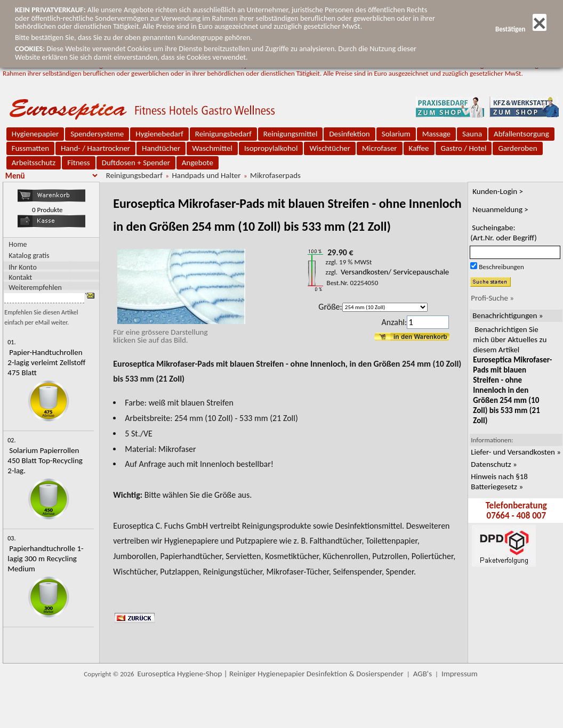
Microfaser (380, 148)
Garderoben (517, 148)
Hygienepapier (35, 134)
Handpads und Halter (206, 175)
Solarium (396, 134)
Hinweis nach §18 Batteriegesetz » (499, 482)
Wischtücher (330, 148)
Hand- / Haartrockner (95, 148)
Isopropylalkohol (271, 148)
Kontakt (20, 277)
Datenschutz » (494, 464)
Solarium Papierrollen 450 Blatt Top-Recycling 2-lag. (45, 460)
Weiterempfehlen (35, 287)
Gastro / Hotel (464, 148)
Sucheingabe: (504, 233)
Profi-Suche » (492, 298)
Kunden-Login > (498, 191)
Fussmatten (30, 148)
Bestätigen (521, 29)
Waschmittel (212, 148)
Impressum (460, 674)
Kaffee (419, 148)
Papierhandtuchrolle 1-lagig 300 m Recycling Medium (45, 559)
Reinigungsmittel (291, 134)
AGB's (423, 674)
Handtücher (161, 148)
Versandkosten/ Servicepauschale (395, 272)
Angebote (198, 163)
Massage (436, 134)
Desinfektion (349, 134)
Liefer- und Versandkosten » (516, 452)
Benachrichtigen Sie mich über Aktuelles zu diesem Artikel (512, 375)
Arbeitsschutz (34, 163)
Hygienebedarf (159, 134)
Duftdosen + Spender (136, 163)
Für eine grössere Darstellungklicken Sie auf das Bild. (179, 332)
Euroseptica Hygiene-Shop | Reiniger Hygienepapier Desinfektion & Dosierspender (271, 674)
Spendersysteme (97, 134)
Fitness (78, 163)
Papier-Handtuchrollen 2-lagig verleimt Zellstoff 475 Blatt (46, 362)
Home (18, 244)
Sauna (472, 134)
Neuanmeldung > (500, 209)
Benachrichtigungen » (508, 316)
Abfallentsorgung (521, 134)
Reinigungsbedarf (223, 134)
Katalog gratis (29, 256)
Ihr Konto (23, 267)
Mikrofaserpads (275, 175)
